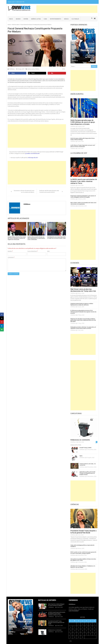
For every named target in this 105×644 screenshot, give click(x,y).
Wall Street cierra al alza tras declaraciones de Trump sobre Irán (84, 290)
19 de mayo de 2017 (33, 158)
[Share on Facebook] (17, 73)
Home (9, 24)
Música (66, 19)
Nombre (10, 251)
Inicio (11, 19)
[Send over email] (2, 330)
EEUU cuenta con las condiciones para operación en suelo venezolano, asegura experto (84, 550)
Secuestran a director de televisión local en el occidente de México (24, 191)
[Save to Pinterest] (57, 73)
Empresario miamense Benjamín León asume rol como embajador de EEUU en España (82, 197)
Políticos (37, 69)
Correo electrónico (33, 251)
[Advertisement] (67, 9)
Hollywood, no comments (80, 437)
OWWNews (12, 69)
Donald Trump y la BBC (85, 445)
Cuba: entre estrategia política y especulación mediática (82, 543)
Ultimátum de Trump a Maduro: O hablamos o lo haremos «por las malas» (82, 563)
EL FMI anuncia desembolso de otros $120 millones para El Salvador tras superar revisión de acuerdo (83, 311)
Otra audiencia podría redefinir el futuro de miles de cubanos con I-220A (83, 556)
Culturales (75, 19)
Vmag (44, 642)
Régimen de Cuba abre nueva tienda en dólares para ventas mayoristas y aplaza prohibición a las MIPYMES (84, 318)
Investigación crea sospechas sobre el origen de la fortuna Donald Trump (56, 238)
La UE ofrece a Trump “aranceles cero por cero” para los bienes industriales (84, 146)
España (26, 19)
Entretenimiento (56, 19)
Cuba (45, 19)
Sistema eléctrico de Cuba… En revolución (87, 461)
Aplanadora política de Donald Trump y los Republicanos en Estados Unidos (87, 470)
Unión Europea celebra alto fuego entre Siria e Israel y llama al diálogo (84, 139)
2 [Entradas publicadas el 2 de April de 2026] (83, 621)
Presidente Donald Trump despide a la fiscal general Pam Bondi (83, 529)
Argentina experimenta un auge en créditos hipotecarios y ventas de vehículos (81, 304)
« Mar (70, 638)
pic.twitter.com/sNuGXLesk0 (32, 153)
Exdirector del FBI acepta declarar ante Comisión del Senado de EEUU (49, 191)
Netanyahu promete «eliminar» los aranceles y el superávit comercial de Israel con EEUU (82, 325)
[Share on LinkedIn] (2, 326)
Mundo (18, 19)
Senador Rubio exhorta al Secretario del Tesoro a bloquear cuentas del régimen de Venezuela (17, 238)
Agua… (81, 453)
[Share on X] (37, 73)
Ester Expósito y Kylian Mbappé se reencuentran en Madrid (57, 601)
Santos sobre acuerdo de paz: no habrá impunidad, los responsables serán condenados (36, 238)
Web (48, 251)
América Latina (36, 19)
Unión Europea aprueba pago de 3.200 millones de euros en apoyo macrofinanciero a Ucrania (83, 122)
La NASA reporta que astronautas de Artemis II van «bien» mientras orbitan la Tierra (83, 181)
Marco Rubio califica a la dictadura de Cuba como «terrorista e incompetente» (83, 203)
